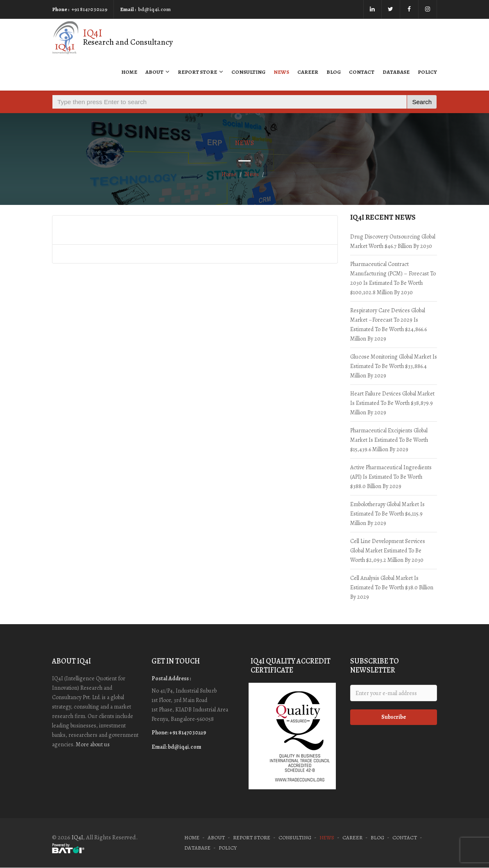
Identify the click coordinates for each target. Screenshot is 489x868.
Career (308, 72)
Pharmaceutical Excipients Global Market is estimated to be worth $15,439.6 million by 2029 (389, 440)
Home (129, 72)
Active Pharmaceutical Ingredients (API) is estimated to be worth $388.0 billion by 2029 (391, 477)
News (281, 72)
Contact (362, 72)
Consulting (248, 72)
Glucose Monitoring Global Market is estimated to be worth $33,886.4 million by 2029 (394, 366)
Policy (427, 72)
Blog (334, 72)
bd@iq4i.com (154, 9)
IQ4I (77, 837)
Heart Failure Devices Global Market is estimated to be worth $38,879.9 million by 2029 (392, 403)
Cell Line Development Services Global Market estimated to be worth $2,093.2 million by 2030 (388, 551)
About (157, 72)
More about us (93, 744)
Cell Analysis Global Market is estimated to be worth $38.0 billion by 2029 (392, 587)
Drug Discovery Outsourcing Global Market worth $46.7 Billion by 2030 (393, 241)
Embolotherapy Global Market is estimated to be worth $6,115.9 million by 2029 (387, 514)
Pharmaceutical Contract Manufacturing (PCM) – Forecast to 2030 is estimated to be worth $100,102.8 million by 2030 (393, 278)
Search (422, 102)
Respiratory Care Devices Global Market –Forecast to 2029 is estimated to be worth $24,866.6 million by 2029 (388, 325)
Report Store (200, 72)
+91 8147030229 (89, 9)
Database (396, 72)
